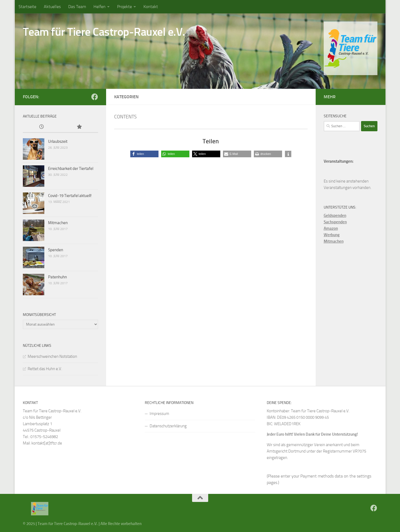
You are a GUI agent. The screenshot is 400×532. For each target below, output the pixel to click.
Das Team (77, 7)
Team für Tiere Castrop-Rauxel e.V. (104, 32)
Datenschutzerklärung (168, 426)
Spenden (56, 250)
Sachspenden (335, 222)
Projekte (125, 7)
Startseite (27, 7)
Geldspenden (335, 216)
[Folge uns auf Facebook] (95, 97)
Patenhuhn (57, 277)
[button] (144, 154)
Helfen (100, 7)
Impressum (159, 414)
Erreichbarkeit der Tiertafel (71, 169)
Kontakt (151, 7)
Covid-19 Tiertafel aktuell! (70, 196)
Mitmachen (58, 223)
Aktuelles (52, 7)
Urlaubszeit (58, 141)
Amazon (331, 228)
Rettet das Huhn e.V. (45, 369)
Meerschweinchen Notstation (52, 356)
